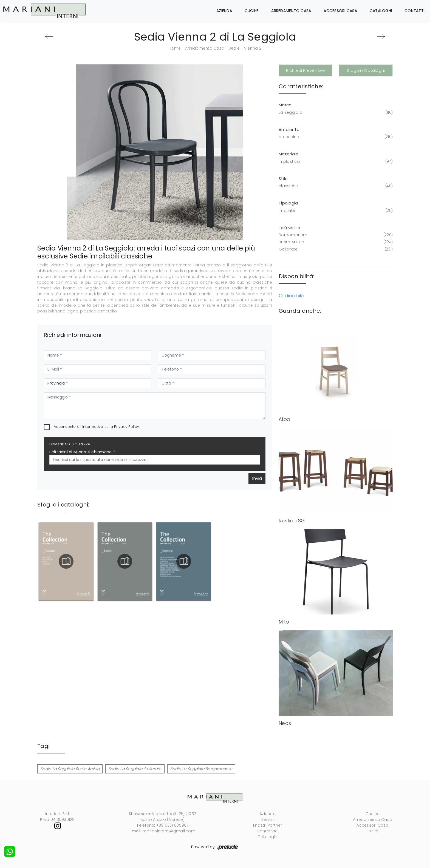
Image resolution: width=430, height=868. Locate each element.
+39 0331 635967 (172, 825)
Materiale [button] (288, 154)
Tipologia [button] (288, 203)
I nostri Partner (268, 825)
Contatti (415, 11)
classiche (335, 186)
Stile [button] (283, 179)
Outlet (373, 831)
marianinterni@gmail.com (169, 831)
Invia (257, 478)
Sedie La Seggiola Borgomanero (201, 769)
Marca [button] (285, 105)
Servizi (268, 819)
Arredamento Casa (291, 11)
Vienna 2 (253, 48)
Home (175, 48)
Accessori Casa (340, 11)
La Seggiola (335, 113)
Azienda (224, 11)
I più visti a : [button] (291, 228)
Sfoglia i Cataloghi (366, 70)
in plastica (335, 162)
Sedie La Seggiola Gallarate (135, 769)
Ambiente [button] (289, 130)
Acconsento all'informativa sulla (96, 427)
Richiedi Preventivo (305, 70)
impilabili (335, 211)
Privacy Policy (127, 427)
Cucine (252, 11)
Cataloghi (381, 11)
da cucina (335, 137)
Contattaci (268, 831)
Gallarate (335, 249)
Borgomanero (335, 235)
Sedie (234, 48)
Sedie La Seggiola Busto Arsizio (70, 769)
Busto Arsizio (335, 242)
